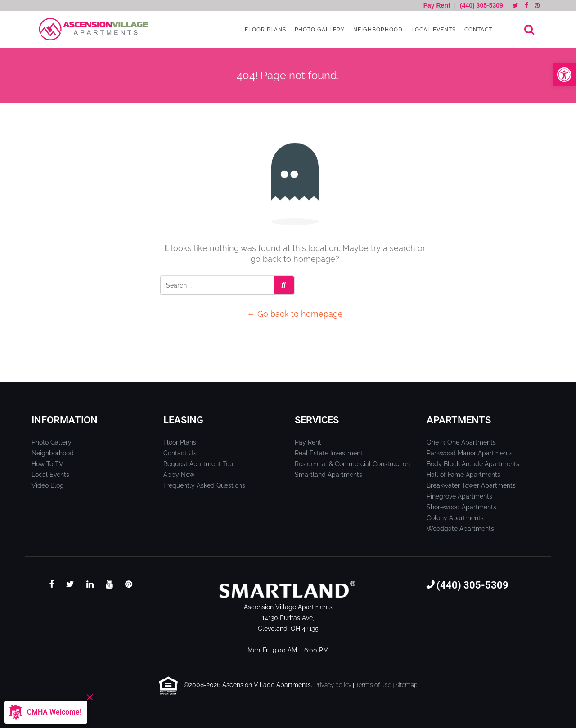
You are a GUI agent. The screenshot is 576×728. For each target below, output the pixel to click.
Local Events (433, 30)
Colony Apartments (455, 518)
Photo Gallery (319, 30)
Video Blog (48, 485)
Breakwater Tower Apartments (471, 485)
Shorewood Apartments (461, 507)
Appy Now (179, 475)
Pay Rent (438, 5)
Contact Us (180, 453)
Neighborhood (377, 30)
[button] (564, 75)
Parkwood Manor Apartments (470, 453)
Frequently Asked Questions (204, 485)
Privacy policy (333, 685)
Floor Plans (265, 30)
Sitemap (406, 685)
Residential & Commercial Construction (352, 464)
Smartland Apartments (328, 475)
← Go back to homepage (295, 314)
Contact (477, 30)
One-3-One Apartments (461, 442)
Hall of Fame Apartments (463, 475)
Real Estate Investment (329, 453)
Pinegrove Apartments (459, 496)
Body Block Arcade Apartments (473, 464)
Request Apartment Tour (199, 464)
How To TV (47, 464)
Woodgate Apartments (460, 529)
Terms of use (373, 685)
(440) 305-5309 (481, 5)
